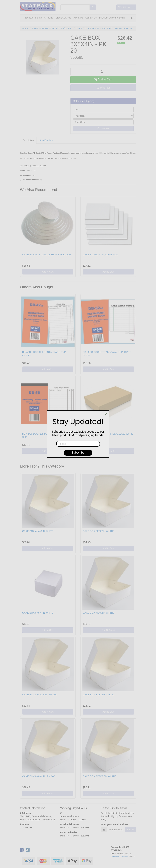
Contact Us (91, 18)
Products (28, 18)
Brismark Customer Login (112, 18)
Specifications (46, 140)
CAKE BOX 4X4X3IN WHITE (38, 531)
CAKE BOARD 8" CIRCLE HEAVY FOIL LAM (47, 254)
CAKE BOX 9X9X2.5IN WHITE (99, 776)
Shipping (49, 18)
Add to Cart (103, 79)
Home (25, 28)
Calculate (103, 128)
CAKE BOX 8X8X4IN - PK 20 (117, 28)
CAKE (79, 28)
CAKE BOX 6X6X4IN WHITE (38, 613)
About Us (78, 18)
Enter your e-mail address (115, 824)
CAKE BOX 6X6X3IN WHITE (98, 531)
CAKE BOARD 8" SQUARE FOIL (101, 254)
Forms (39, 18)
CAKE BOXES (92, 28)
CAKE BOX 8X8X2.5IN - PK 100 (40, 694)
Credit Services (63, 18)
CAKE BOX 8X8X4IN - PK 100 (39, 776)
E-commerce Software (119, 856)
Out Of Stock (108, 630)
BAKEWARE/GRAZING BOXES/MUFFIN (53, 28)
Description (28, 140)
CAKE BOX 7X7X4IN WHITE (98, 613)
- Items (124, 7)
